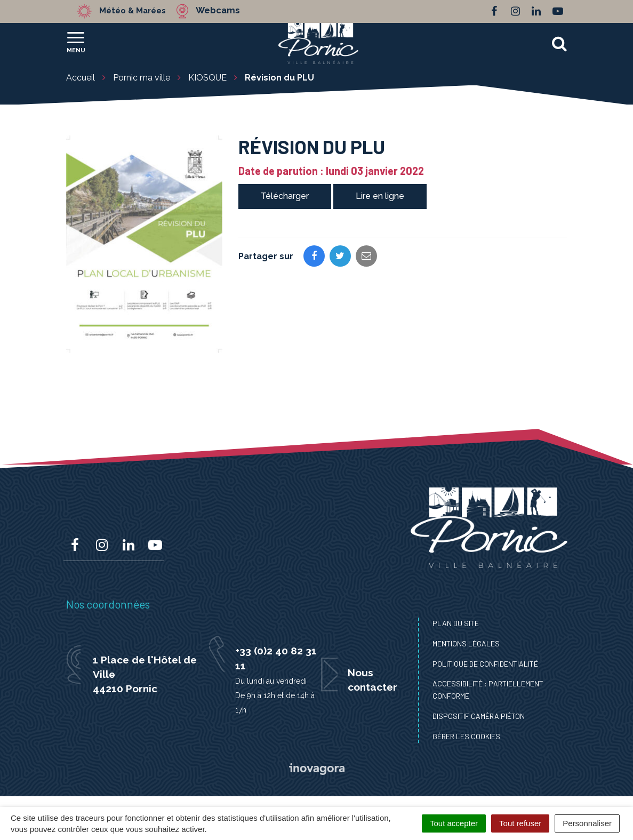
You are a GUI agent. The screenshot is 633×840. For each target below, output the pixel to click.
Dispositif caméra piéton (479, 716)
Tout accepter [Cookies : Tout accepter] (454, 823)
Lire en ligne (380, 196)
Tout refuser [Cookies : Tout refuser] (520, 823)
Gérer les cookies (466, 736)
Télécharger (285, 196)
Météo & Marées (137, 11)
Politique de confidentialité (485, 664)
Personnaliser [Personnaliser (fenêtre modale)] (587, 823)
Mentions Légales (466, 643)
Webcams (226, 11)
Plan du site (456, 623)
